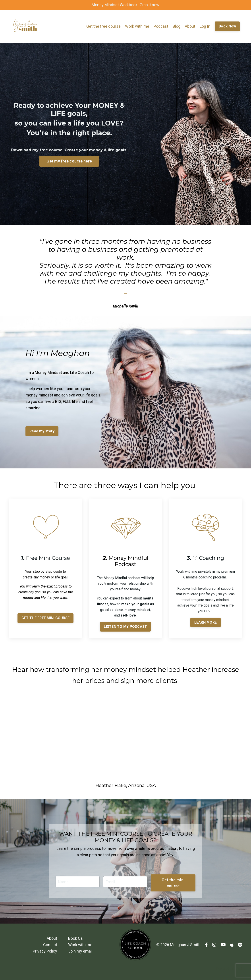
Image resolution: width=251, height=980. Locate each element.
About (190, 26)
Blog (177, 26)
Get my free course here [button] (69, 161)
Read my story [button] (42, 431)
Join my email (80, 951)
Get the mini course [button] (173, 883)
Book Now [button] (227, 26)
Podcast (161, 26)
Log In (205, 26)
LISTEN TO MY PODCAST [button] (125, 627)
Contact (50, 945)
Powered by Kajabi (229, 969)
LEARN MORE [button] (206, 622)
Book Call (76, 938)
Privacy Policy (45, 951)
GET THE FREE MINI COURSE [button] (45, 618)
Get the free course (103, 26)
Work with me (137, 26)
